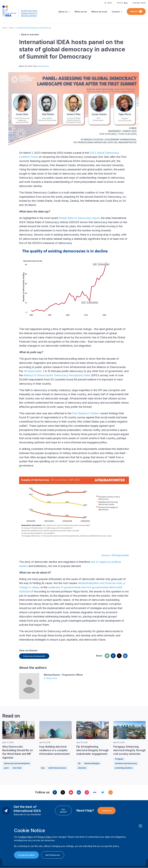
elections (82, 768)
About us (63, 12)
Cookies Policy (26, 837)
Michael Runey (43, 66)
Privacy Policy (45, 837)
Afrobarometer (33, 371)
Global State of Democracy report (79, 218)
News (11, 28)
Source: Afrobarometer (115, 555)
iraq (43, 768)
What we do (81, 12)
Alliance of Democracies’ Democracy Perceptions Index (57, 375)
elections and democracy (126, 763)
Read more (52, 678)
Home (4, 28)
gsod (6, 768)
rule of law (17, 768)
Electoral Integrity (92, 763)
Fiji (79, 763)
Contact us (107, 811)
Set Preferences (53, 855)
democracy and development (17, 763)
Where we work (99, 12)
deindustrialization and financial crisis (100, 583)
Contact (116, 12)
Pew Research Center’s (86, 413)
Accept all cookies (26, 855)
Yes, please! (63, 810)
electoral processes (57, 768)
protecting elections (124, 768)
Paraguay (119, 759)
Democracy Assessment (34, 656)
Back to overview (30, 34)
